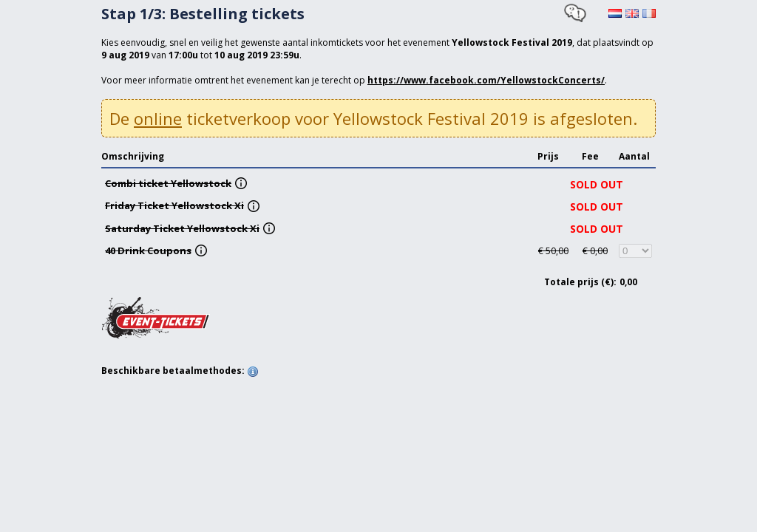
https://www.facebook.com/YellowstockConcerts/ (486, 80)
